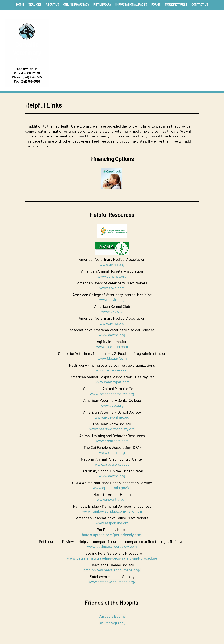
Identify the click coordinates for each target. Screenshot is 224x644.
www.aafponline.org (112, 523)
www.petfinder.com (112, 370)
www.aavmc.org (112, 335)
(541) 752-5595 (32, 77)
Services (35, 4)
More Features (176, 4)
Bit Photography (112, 623)
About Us (52, 4)
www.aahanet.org (112, 276)
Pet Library (102, 4)
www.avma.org (112, 264)
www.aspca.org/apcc (112, 464)
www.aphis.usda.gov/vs (112, 487)
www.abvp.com (112, 288)
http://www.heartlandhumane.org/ (112, 570)
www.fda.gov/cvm (112, 358)
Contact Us (200, 4)
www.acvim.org (112, 299)
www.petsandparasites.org (112, 394)
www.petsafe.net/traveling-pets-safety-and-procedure (112, 558)
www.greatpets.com (112, 441)
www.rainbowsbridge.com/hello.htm (112, 511)
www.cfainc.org (112, 452)
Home (20, 4)
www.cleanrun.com (112, 346)
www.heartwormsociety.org (112, 429)
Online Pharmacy (76, 4)
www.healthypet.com (112, 382)
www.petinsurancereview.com (112, 546)
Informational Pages (131, 4)
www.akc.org (112, 311)
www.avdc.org (112, 405)
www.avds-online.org (112, 417)
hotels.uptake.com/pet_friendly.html (112, 535)
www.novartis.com (112, 499)
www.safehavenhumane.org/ (112, 582)
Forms (156, 4)
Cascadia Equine (112, 616)
